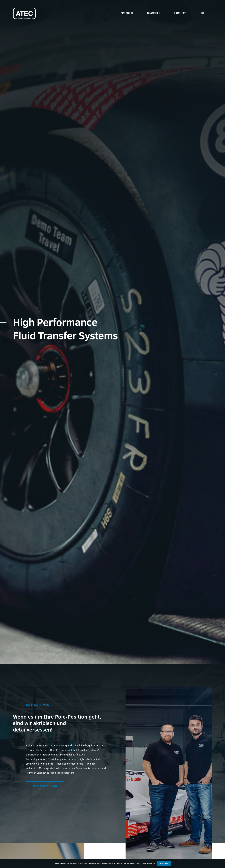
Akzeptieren (164, 863)
